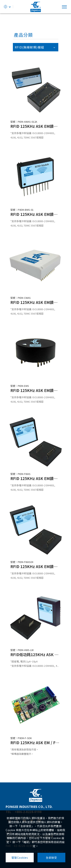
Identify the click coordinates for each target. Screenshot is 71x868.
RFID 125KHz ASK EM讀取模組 (35, 126)
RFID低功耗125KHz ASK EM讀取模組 (35, 655)
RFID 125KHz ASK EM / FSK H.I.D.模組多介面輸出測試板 (35, 743)
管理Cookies (20, 858)
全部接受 (51, 858)
